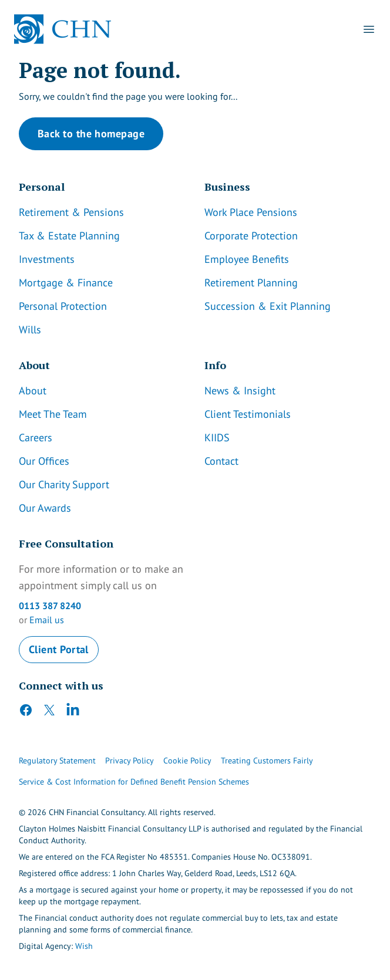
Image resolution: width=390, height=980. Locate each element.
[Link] (102, 212)
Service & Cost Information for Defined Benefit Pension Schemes (134, 782)
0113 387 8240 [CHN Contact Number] (50, 606)
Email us (47, 620)
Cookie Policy (187, 761)
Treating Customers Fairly (267, 761)
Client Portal (59, 649)
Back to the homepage (91, 134)
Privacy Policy (130, 761)
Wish (84, 946)
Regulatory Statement (57, 761)
